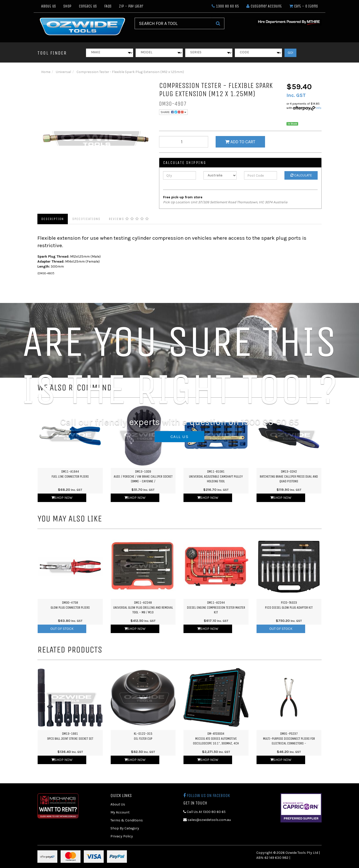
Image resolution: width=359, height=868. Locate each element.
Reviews (129, 219)
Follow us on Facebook (207, 796)
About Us (48, 6)
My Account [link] (120, 812)
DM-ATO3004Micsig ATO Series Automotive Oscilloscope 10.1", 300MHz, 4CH (216, 738)
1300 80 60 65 (225, 6)
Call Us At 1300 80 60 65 (204, 812)
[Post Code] (261, 175)
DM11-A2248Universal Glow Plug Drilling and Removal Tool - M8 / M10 (143, 607)
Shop (67, 6)
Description (53, 219)
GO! (290, 53)
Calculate (301, 175)
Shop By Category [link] (125, 828)
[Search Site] (218, 23)
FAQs (108, 6)
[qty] (184, 142)
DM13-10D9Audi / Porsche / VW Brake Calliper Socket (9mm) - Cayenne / (143, 476)
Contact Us (88, 6)
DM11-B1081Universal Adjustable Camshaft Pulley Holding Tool (216, 476)
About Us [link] (118, 804)
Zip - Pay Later (131, 6)
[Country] (220, 175)
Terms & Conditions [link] (127, 820)
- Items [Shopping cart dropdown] (304, 6)
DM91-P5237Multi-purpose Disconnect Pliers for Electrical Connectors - (289, 738)
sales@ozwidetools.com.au (207, 820)
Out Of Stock (62, 629)
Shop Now (62, 498)
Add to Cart (240, 142)
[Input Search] (173, 23)
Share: (173, 112)
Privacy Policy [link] (122, 836)
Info (319, 108)
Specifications (86, 219)
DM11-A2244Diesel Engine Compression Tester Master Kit (216, 607)
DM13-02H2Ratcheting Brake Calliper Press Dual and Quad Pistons (289, 476)
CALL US (179, 436)
